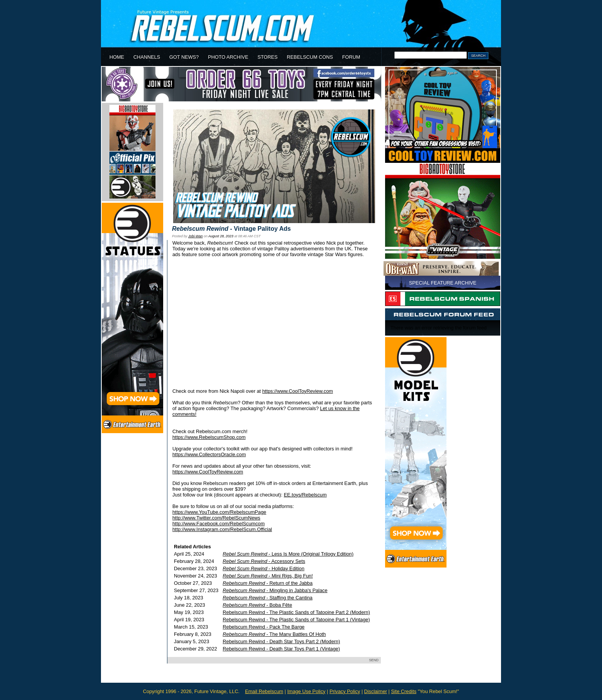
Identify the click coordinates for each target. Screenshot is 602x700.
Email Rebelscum (264, 691)
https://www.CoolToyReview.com (298, 391)
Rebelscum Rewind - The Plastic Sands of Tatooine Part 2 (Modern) (296, 612)
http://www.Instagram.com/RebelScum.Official (222, 529)
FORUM (351, 57)
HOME (117, 57)
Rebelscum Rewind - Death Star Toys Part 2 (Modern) (281, 641)
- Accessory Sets (264, 561)
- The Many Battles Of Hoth (274, 634)
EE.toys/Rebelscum (305, 495)
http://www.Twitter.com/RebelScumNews (216, 518)
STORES (268, 57)
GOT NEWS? (184, 57)
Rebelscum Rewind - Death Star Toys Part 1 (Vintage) (281, 649)
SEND (374, 660)
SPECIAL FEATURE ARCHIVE (443, 283)
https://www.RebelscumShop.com (209, 437)
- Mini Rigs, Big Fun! (268, 576)
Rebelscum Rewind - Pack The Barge (264, 627)
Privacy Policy (345, 691)
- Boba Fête (257, 605)
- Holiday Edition (264, 568)
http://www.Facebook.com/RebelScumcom (218, 524)
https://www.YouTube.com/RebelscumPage (219, 512)
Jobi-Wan (195, 236)
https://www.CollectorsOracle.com (209, 454)
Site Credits (404, 691)
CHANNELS (147, 57)
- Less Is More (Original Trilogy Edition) (288, 554)
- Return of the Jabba (268, 583)
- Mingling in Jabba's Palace (275, 590)
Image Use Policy (306, 691)
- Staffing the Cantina (268, 598)
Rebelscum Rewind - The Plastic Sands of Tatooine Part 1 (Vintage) (296, 620)
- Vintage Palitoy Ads (231, 229)
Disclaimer (375, 691)
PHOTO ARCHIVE (228, 57)
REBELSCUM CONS (310, 57)
